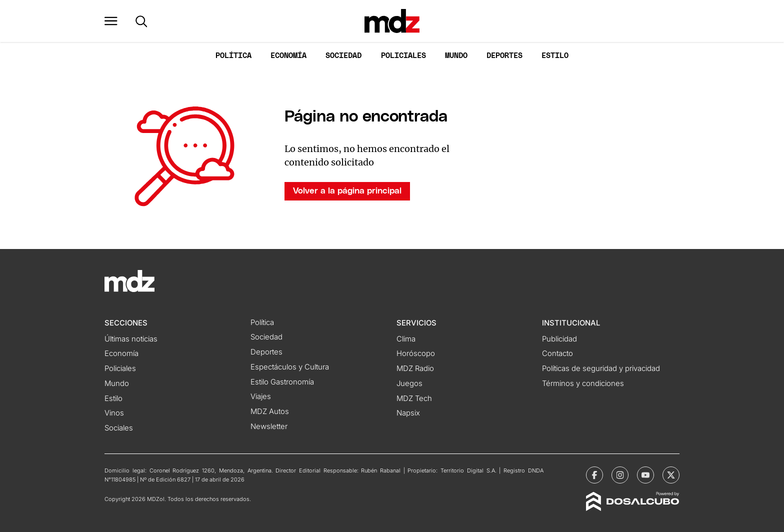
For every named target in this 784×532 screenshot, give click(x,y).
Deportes (504, 56)
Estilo (555, 56)
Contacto (557, 353)
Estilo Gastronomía (282, 382)
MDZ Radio (415, 368)
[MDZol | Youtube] (645, 475)
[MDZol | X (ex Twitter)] (671, 475)
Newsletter (269, 426)
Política (233, 56)
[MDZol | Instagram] (620, 475)
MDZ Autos (270, 411)
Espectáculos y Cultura (290, 367)
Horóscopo (416, 353)
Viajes (261, 396)
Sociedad (343, 56)
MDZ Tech (414, 398)
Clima (406, 339)
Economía (288, 56)
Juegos (409, 383)
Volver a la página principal (347, 191)
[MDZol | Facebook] (594, 475)
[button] (111, 21)
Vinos (114, 413)
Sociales (119, 428)
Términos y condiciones (583, 383)
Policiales (403, 56)
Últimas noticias (131, 339)
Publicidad (559, 339)
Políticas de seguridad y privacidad (601, 368)
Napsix (408, 413)
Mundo (456, 56)
